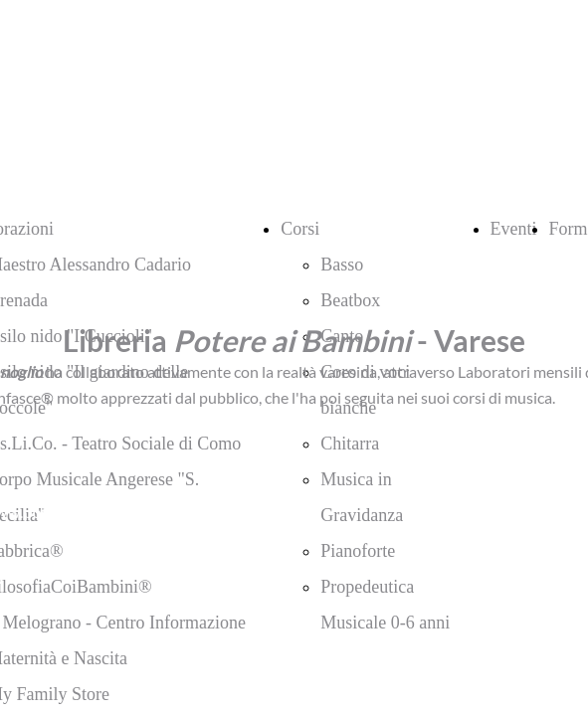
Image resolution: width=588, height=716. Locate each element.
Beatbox (350, 300)
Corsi (300, 229)
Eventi (514, 229)
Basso (342, 265)
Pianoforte (358, 551)
